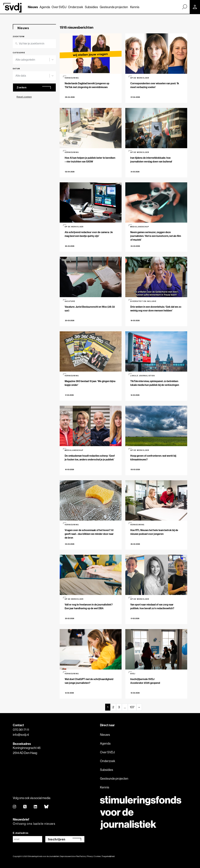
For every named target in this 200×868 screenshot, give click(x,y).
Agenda (45, 7)
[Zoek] (185, 7)
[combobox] (32, 60)
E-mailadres (21, 833)
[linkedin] (36, 807)
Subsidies (91, 7)
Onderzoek (76, 7)
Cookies (97, 856)
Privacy (90, 856)
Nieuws (33, 7)
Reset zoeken (24, 97)
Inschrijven (57, 839)
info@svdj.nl (21, 735)
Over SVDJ (59, 7)
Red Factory (81, 856)
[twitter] (25, 807)
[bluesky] (46, 807)
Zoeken (22, 87)
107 (132, 707)
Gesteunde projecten (114, 7)
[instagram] (15, 807)
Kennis (135, 7)
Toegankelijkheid (108, 856)
